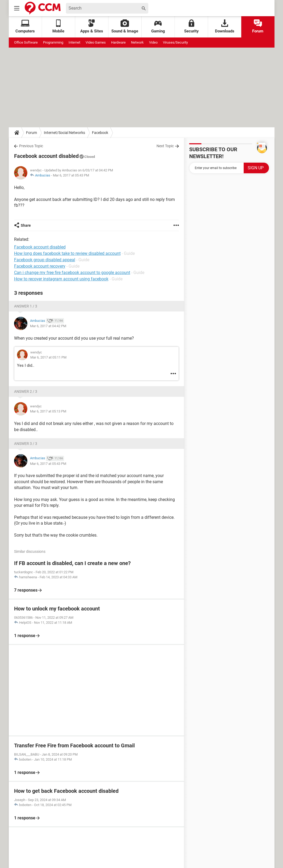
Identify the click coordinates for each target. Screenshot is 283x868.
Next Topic (165, 146)
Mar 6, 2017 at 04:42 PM (48, 326)
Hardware (118, 42)
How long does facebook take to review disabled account (67, 253)
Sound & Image (125, 26)
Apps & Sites (92, 26)
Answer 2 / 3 (26, 391)
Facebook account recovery (40, 266)
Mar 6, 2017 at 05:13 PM (48, 411)
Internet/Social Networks (64, 133)
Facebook (100, 133)
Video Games (96, 42)
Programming (53, 42)
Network (137, 42)
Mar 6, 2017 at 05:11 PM (48, 357)
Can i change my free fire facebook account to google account (72, 273)
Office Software (26, 42)
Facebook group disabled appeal (45, 260)
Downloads (225, 26)
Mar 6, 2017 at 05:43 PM (71, 175)
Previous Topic (31, 146)
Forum (258, 26)
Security (191, 26)
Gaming (158, 26)
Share (26, 225)
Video (153, 42)
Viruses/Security (175, 42)
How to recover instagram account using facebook (61, 279)
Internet (74, 42)
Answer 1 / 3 (26, 306)
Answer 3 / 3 (26, 444)
